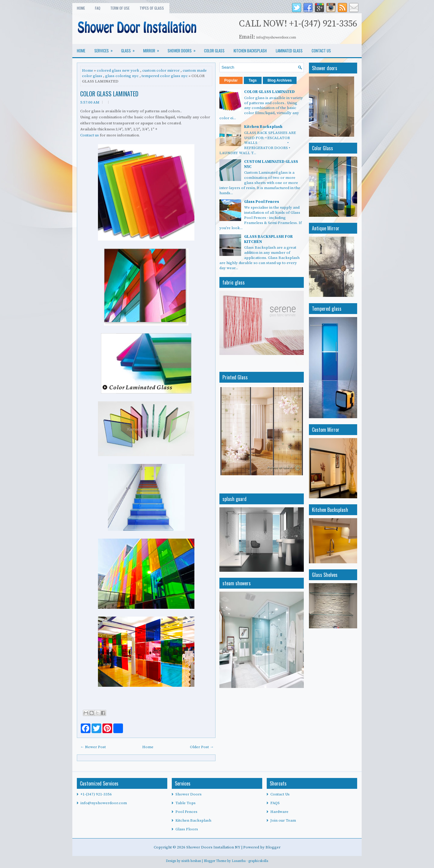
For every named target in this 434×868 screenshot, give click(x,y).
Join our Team (283, 820)
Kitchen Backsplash (263, 127)
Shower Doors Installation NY (214, 847)
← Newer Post (93, 747)
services (105, 49)
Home (81, 8)
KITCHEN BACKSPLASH (250, 51)
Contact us (90, 135)
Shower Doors (189, 794)
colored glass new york (118, 70)
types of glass (152, 8)
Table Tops (186, 803)
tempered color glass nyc (165, 76)
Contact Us (280, 794)
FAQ (98, 8)
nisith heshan (191, 861)
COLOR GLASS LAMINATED (109, 94)
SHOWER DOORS (184, 49)
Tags (253, 80)
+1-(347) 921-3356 (96, 794)
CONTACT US (321, 51)
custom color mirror (161, 70)
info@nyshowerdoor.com (104, 803)
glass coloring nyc (122, 76)
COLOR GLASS (214, 51)
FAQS (275, 803)
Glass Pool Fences (262, 202)
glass (130, 49)
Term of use (120, 8)
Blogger (273, 847)
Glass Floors (187, 829)
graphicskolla (258, 861)
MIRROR (153, 49)
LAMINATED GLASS (289, 51)
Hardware (279, 812)
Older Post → (202, 747)
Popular (231, 80)
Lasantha (239, 861)
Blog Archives (280, 80)
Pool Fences (186, 812)
